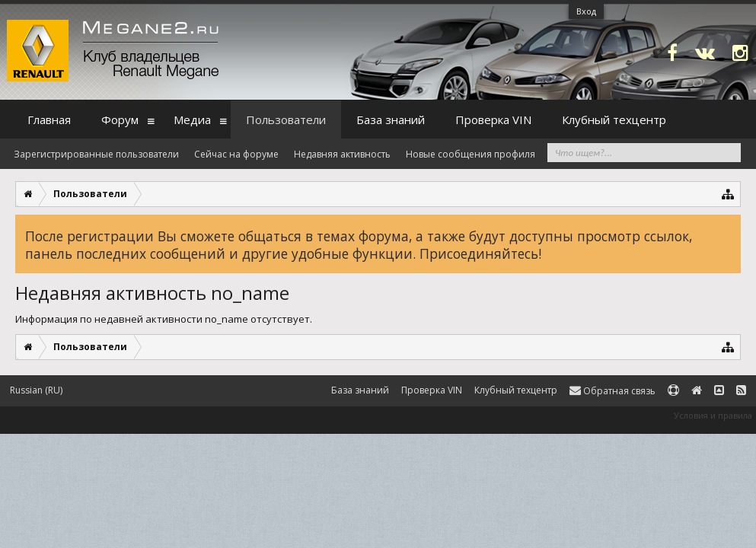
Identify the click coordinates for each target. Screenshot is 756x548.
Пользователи (286, 119)
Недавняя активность (342, 154)
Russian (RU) (36, 390)
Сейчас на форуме (236, 154)
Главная (49, 119)
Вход (586, 11)
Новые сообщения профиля (471, 154)
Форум (120, 119)
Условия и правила (713, 415)
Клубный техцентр (614, 119)
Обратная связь (612, 391)
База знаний (391, 119)
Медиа (192, 119)
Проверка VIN (493, 119)
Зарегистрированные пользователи (96, 154)
